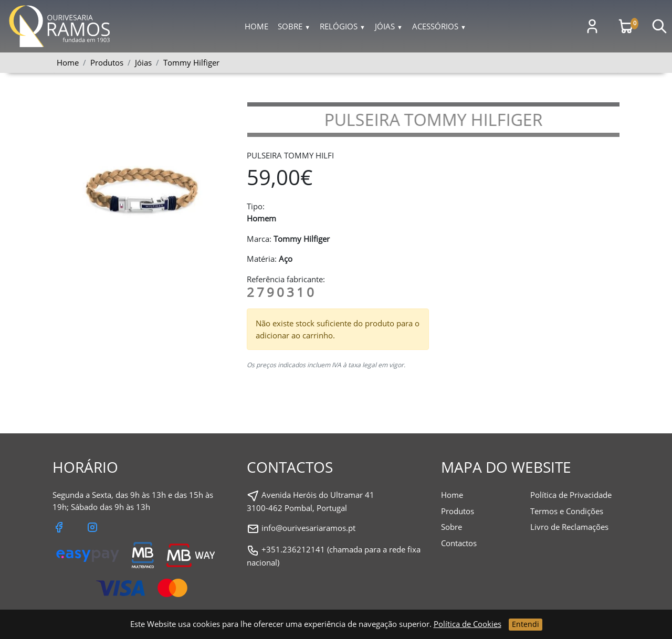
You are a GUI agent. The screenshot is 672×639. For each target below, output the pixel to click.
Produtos (458, 511)
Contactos (459, 543)
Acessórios (439, 26)
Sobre (294, 26)
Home (256, 26)
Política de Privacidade (571, 495)
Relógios (343, 26)
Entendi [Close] (526, 624)
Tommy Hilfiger (191, 62)
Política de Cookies (468, 624)
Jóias (389, 26)
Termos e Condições (567, 511)
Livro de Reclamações (569, 527)
